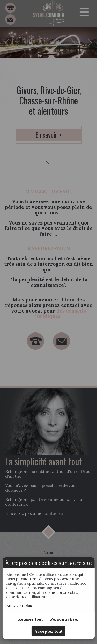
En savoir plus (19, 606)
